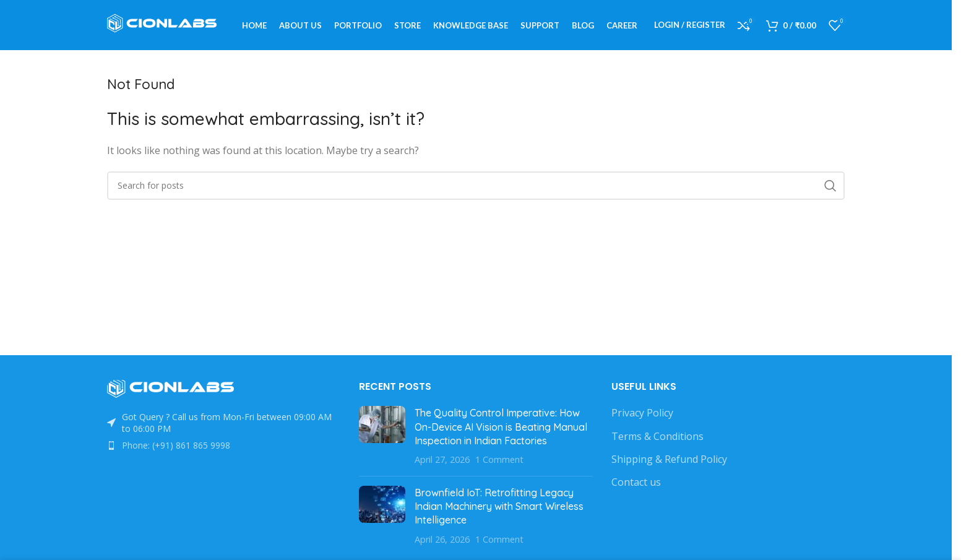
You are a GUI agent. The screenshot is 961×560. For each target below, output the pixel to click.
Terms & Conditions (657, 441)
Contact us (636, 488)
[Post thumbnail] (382, 442)
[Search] (476, 191)
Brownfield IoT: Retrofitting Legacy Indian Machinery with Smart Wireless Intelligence (499, 511)
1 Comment (499, 465)
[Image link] (175, 394)
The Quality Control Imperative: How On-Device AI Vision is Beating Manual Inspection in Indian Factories (501, 432)
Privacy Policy (642, 418)
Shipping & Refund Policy (669, 465)
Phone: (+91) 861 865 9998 (176, 451)
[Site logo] (166, 27)
